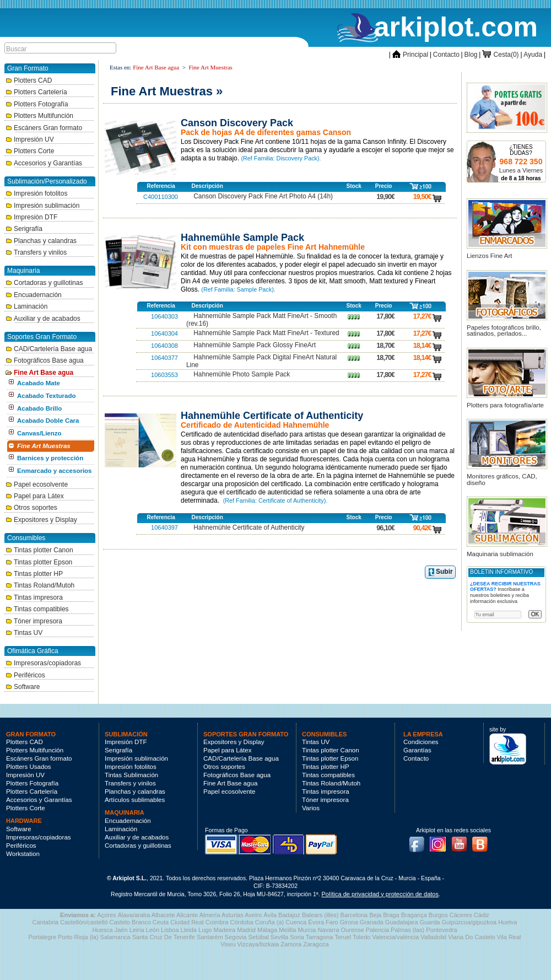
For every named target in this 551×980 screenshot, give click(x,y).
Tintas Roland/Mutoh (40, 585)
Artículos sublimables (135, 800)
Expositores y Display (41, 520)
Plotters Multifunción (39, 116)
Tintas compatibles (37, 609)
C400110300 (161, 197)
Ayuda (533, 55)
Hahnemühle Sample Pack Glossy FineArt (255, 345)
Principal (410, 55)
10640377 (164, 358)
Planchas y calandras (41, 241)
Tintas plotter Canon (39, 550)
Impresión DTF (31, 217)
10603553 (164, 375)
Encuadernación (34, 295)
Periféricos (25, 675)
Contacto (446, 55)
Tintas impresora (34, 597)
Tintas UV (24, 633)
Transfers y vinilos (36, 252)
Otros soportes (31, 508)
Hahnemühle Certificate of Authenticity (249, 527)
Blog (471, 55)
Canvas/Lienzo (39, 433)
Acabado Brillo (39, 408)
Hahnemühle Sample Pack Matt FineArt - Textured (266, 333)
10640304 (164, 333)
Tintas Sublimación (131, 775)
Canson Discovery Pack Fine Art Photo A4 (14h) (263, 196)
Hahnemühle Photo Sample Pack (242, 374)
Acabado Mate (39, 383)
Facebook (419, 841)
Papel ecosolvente (37, 484)
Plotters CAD (29, 80)
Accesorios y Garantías (44, 163)
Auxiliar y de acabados (43, 319)
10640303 (164, 316)
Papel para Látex (35, 496)
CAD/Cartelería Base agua (49, 349)
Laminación (26, 306)
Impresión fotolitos (36, 193)
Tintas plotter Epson (39, 562)
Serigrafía (24, 229)
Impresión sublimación (42, 206)
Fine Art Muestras (44, 446)
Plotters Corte (30, 151)
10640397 (164, 527)
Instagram (441, 841)
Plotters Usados (29, 767)
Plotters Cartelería (36, 92)
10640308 (164, 346)
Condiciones (421, 742)
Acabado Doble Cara (48, 421)
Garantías (417, 750)
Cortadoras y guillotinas (44, 283)
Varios (311, 808)
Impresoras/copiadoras (43, 663)
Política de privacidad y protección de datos (380, 894)
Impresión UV (30, 139)
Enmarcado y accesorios (55, 471)
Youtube (462, 841)
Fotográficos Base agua (45, 360)
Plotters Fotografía (37, 104)
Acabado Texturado (47, 396)
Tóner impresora (34, 621)
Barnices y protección (50, 458)
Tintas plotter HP (34, 574)
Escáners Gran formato (44, 128)
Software (23, 687)
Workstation (23, 854)
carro (437, 197)
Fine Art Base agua (39, 373)
